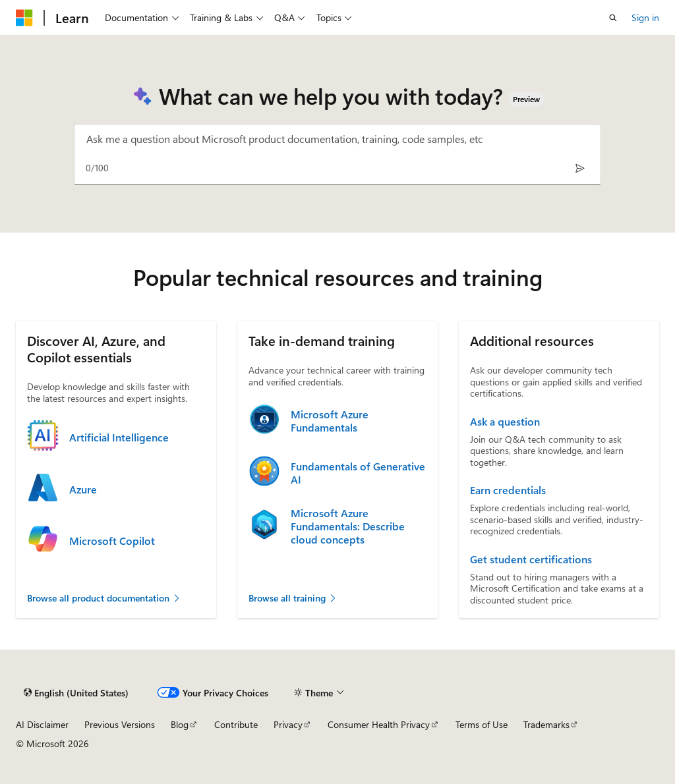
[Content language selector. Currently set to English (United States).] (76, 692)
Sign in (645, 17)
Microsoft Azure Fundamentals (330, 421)
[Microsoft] (24, 18)
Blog (180, 724)
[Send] (580, 168)
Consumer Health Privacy (379, 724)
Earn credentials (508, 490)
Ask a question (505, 422)
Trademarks (546, 724)
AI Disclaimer (42, 724)
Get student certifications (531, 559)
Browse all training (293, 598)
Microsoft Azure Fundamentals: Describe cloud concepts (348, 526)
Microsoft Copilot (112, 541)
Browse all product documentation (104, 598)
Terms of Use (482, 724)
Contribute (236, 724)
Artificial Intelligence (119, 437)
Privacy (288, 724)
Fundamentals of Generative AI (358, 473)
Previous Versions (120, 724)
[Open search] (613, 18)
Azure (83, 490)
